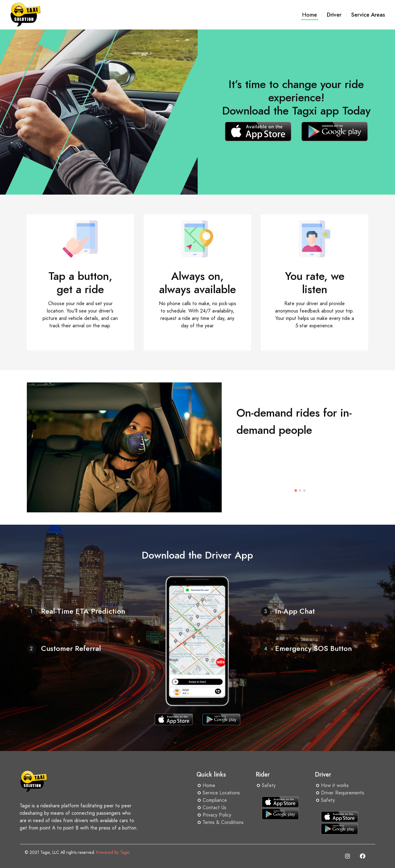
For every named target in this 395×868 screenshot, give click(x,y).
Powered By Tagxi (113, 852)
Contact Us (214, 808)
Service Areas (368, 15)
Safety (269, 785)
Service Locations (221, 793)
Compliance (215, 800)
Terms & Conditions (223, 822)
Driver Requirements (343, 793)
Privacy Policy (217, 815)
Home (209, 785)
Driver (334, 15)
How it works (335, 785)
